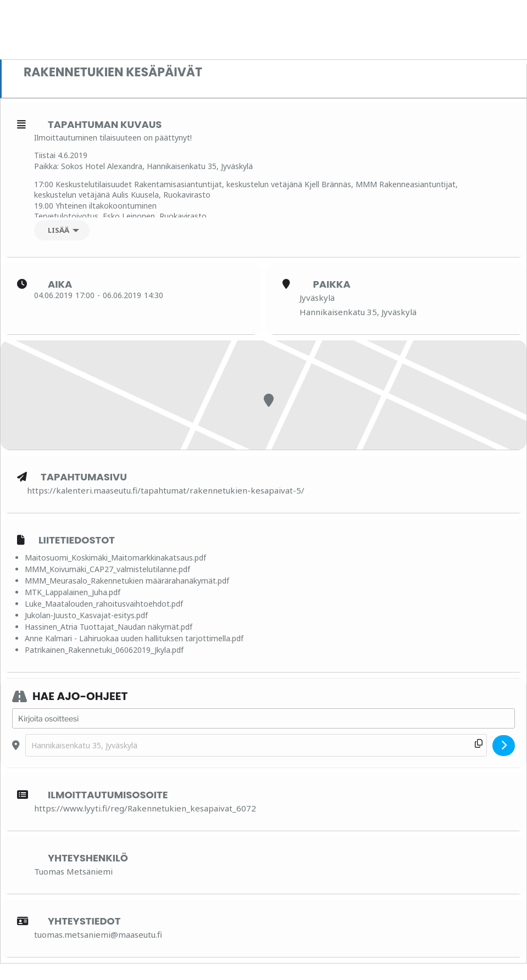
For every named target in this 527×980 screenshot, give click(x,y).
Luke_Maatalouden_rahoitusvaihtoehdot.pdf (104, 604)
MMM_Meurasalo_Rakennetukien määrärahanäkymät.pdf (127, 581)
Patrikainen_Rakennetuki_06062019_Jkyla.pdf (104, 650)
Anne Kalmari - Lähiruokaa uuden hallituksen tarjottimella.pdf (134, 638)
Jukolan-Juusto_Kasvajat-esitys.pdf (86, 615)
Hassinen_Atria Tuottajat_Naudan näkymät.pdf (109, 627)
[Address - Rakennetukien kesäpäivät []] (263, 719)
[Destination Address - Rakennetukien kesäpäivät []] (256, 745)
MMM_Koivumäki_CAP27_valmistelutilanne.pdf (107, 569)
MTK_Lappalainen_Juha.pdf (73, 592)
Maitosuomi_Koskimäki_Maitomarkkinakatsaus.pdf (115, 558)
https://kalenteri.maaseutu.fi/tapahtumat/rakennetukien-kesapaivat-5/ (166, 490)
